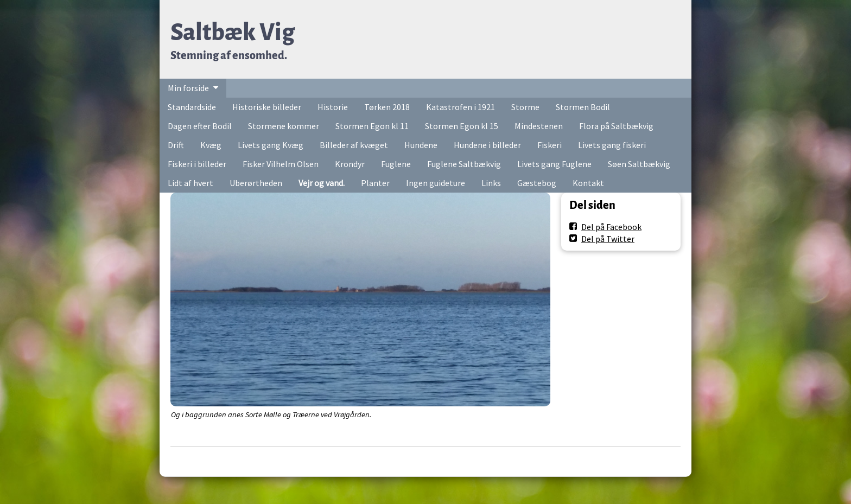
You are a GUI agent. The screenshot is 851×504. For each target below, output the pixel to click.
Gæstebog (537, 183)
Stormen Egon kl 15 (462, 126)
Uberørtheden (256, 183)
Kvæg (211, 145)
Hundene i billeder (487, 145)
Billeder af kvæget (354, 145)
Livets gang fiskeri (612, 145)
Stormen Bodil (583, 107)
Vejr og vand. (322, 183)
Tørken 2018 (387, 107)
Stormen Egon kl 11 (372, 126)
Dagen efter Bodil (200, 126)
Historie (333, 107)
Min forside (188, 88)
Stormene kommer (284, 126)
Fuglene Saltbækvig (464, 164)
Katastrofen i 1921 (461, 107)
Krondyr (350, 164)
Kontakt (588, 183)
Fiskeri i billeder (197, 164)
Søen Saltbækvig (639, 164)
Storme (525, 107)
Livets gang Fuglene (554, 164)
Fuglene (396, 164)
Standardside (192, 107)
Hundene (421, 145)
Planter (375, 183)
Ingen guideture (436, 183)
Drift (176, 145)
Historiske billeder (267, 107)
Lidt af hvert (190, 183)
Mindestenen (539, 126)
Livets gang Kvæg (271, 145)
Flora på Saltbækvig (616, 126)
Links (491, 183)
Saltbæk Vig (233, 32)
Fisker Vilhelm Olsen (281, 164)
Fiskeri (550, 145)
